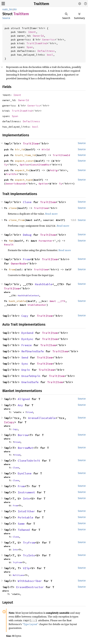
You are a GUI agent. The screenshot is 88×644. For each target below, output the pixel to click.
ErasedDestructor (30, 587)
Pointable (25, 517)
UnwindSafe (30, 382)
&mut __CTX (57, 301)
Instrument (26, 492)
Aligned (24, 399)
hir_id (20, 149)
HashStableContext (28, 295)
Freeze (27, 345)
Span (30, 47)
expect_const (24, 161)
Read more (51, 214)
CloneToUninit (29, 461)
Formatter (46, 241)
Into (26, 498)
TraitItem (41, 4)
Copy (25, 316)
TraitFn (11, 174)
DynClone (25, 473)
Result (9, 244)
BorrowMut (25, 448)
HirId (46, 149)
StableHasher (37, 305)
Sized (30, 412)
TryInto (29, 555)
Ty (6, 165)
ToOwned (24, 530)
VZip (26, 568)
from (12, 269)
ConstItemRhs (40, 165)
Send (25, 357)
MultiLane (18, 575)
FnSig (53, 170)
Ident (32, 32)
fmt (11, 241)
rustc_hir (7, 9)
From (26, 259)
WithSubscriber (30, 581)
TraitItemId (61, 155)
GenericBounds (16, 184)
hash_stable (17, 301)
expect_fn (22, 170)
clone (13, 208)
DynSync (27, 339)
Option (24, 165)
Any (20, 405)
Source (6, 18)
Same (21, 524)
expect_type (24, 180)
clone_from (17, 220)
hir (15, 9)
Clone (27, 202)
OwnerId (38, 36)
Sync (25, 364)
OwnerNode (19, 263)
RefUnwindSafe (33, 351)
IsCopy (9, 422)
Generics (48, 39)
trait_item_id (25, 155)
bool (50, 55)
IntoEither (26, 511)
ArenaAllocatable (42, 418)
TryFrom (29, 543)
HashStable (44, 284)
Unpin (26, 370)
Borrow (23, 435)
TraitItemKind (37, 43)
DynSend (27, 333)
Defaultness (46, 51)
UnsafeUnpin (31, 376)
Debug (27, 235)
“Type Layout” (30, 624)
